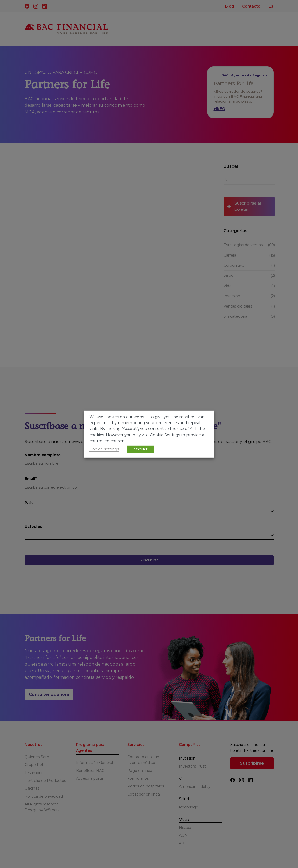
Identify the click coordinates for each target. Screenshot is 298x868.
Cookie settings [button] (104, 449)
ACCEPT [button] (141, 449)
